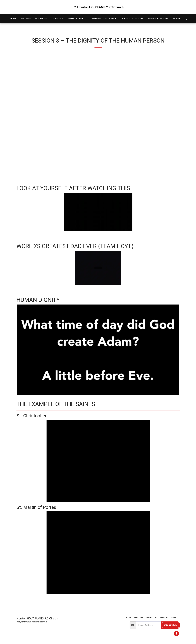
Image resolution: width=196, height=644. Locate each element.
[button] (104, 19)
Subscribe (170, 625)
